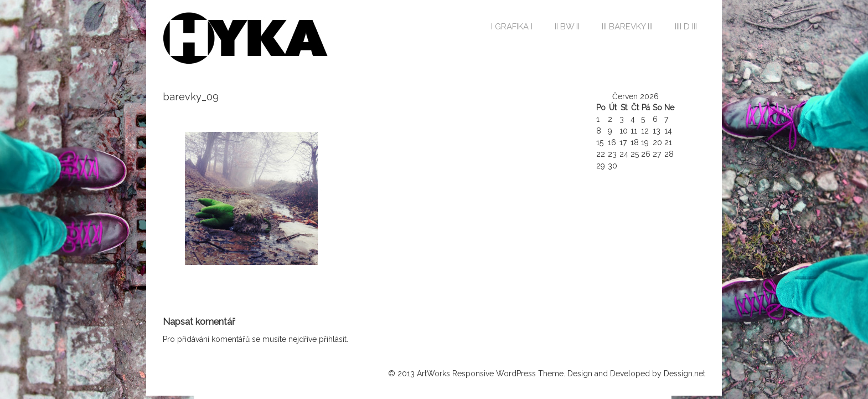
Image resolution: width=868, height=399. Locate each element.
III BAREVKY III (627, 27)
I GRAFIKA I (512, 27)
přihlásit (333, 339)
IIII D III (686, 27)
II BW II (567, 27)
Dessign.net (684, 374)
